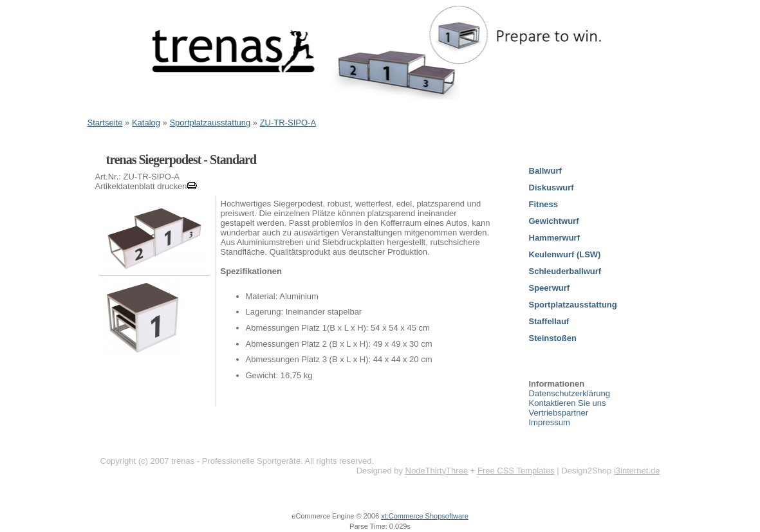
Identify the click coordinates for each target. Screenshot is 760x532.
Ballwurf (545, 171)
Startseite (105, 123)
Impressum (550, 422)
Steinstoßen (553, 338)
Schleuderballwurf (565, 271)
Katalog (146, 123)
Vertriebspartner (559, 413)
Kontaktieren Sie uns (568, 403)
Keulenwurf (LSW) (565, 254)
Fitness (544, 204)
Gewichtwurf (554, 221)
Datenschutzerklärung (570, 393)
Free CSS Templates (516, 471)
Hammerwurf (554, 238)
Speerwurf (550, 288)
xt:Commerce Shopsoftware (425, 516)
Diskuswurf (551, 188)
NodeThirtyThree (437, 471)
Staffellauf (549, 321)
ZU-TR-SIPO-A (288, 123)
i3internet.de (637, 471)
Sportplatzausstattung (210, 123)
